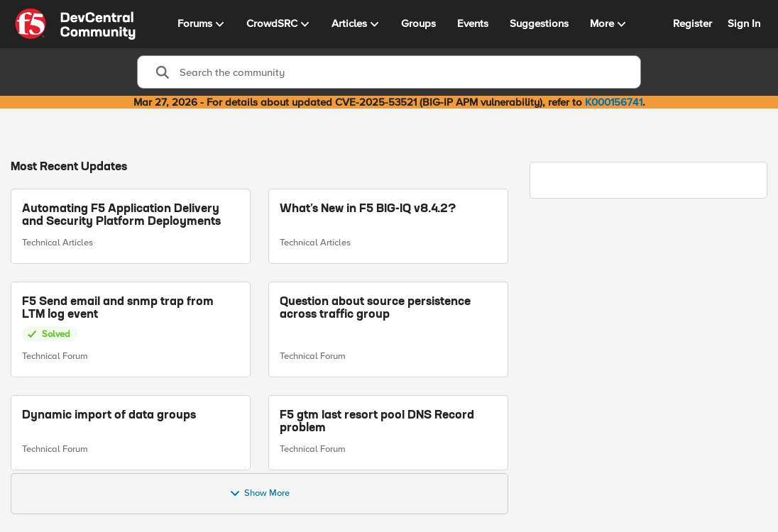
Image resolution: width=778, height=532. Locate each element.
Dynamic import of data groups (109, 415)
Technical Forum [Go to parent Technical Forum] (55, 356)
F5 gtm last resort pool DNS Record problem (377, 421)
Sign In (744, 23)
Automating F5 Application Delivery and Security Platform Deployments (121, 216)
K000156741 (614, 102)
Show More (259, 494)
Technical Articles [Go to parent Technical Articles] (57, 243)
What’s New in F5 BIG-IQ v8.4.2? (368, 209)
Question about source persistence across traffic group (375, 308)
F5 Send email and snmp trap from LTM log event (118, 308)
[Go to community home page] (75, 24)
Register (692, 23)
